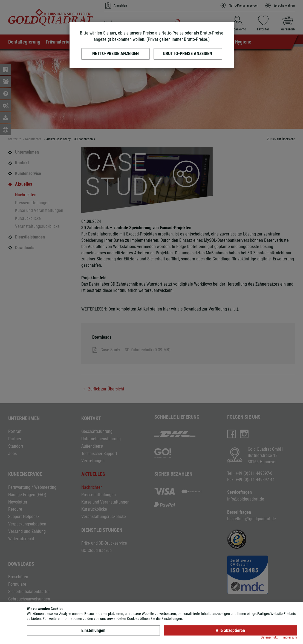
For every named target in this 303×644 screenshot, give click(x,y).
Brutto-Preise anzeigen (188, 54)
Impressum (290, 637)
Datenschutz (269, 637)
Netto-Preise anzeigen (116, 54)
